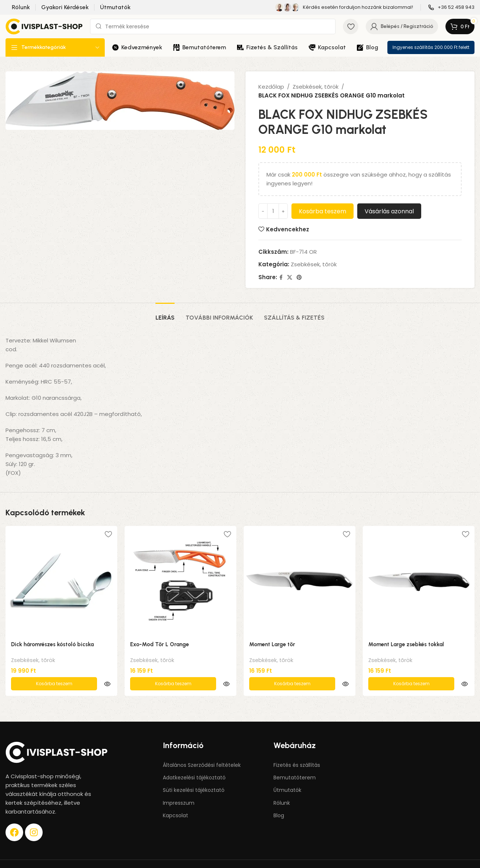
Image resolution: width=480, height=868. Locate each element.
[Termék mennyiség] (273, 211)
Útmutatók (287, 775)
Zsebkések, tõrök (316, 87)
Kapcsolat (175, 800)
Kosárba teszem (323, 211)
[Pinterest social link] (299, 278)
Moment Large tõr (272, 644)
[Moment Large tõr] (300, 581)
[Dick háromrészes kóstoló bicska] (61, 581)
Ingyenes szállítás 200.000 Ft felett (431, 47)
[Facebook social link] (281, 278)
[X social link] (290, 278)
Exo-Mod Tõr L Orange (160, 644)
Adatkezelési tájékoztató (194, 762)
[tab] (165, 314)
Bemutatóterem (295, 762)
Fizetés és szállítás (297, 750)
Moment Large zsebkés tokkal (406, 644)
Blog (279, 800)
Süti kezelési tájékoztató (194, 775)
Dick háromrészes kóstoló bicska (52, 644)
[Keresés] (213, 26)
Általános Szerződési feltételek (202, 750)
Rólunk (282, 787)
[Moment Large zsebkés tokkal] (419, 581)
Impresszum (179, 787)
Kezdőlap (271, 87)
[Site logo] (44, 26)
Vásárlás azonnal (389, 211)
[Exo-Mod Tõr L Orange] (180, 581)
